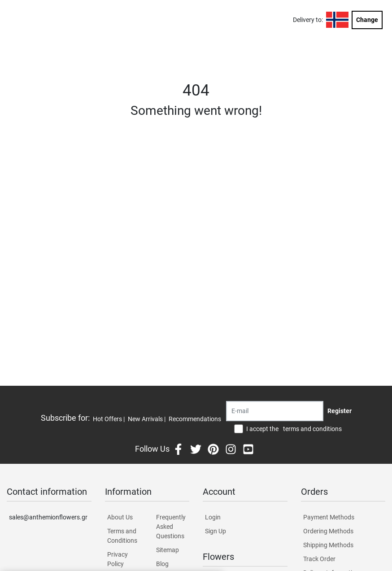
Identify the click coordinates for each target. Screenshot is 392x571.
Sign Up (216, 531)
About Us (120, 517)
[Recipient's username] (275, 411)
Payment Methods (329, 517)
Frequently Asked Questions (171, 527)
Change (367, 20)
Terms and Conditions (122, 536)
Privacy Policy (118, 559)
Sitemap (168, 550)
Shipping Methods (328, 545)
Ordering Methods (328, 531)
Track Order (319, 559)
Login (213, 517)
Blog (162, 564)
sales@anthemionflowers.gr (48, 517)
